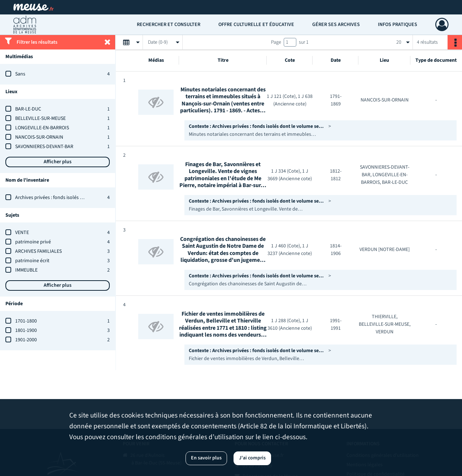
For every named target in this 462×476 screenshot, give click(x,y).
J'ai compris (252, 458)
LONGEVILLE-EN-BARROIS (42, 128)
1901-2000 (26, 340)
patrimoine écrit (32, 261)
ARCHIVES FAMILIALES (38, 251)
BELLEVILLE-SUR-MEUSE (40, 118)
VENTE (22, 233)
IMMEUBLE (26, 270)
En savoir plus (206, 458)
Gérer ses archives (336, 25)
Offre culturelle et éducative (256, 25)
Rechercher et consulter (169, 25)
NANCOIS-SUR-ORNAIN (39, 137)
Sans (20, 74)
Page (276, 42)
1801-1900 (26, 330)
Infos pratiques (398, 25)
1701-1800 (26, 321)
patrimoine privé (33, 242)
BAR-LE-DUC (28, 109)
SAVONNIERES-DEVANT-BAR (44, 147)
